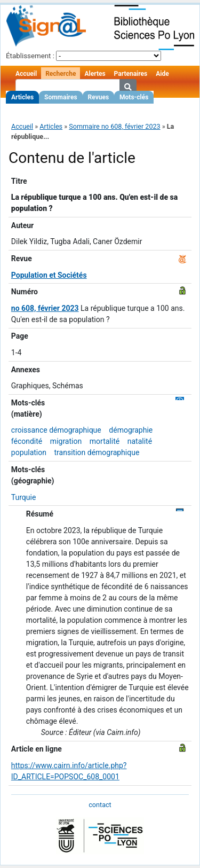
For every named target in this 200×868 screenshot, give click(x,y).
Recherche (61, 74)
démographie (131, 430)
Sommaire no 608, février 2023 (114, 126)
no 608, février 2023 (45, 308)
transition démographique (97, 452)
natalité (140, 441)
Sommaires (61, 97)
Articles (22, 97)
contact (100, 805)
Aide (162, 74)
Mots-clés (134, 97)
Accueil (26, 74)
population (29, 452)
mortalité (105, 441)
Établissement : (30, 56)
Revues (99, 97)
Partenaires (131, 74)
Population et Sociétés (49, 275)
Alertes (95, 74)
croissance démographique (56, 430)
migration (66, 441)
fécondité (27, 441)
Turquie (24, 497)
